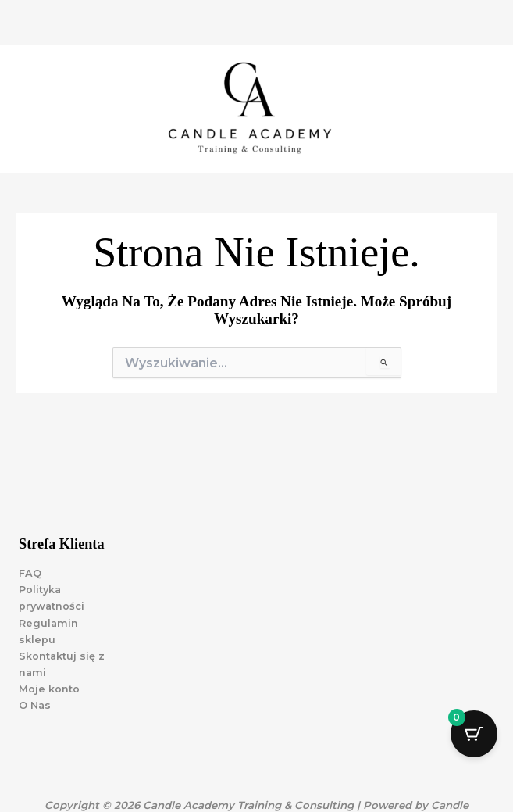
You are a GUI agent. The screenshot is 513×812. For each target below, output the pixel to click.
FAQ (30, 573)
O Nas (35, 705)
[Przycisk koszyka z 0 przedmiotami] (474, 734)
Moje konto (49, 689)
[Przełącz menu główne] (482, 109)
